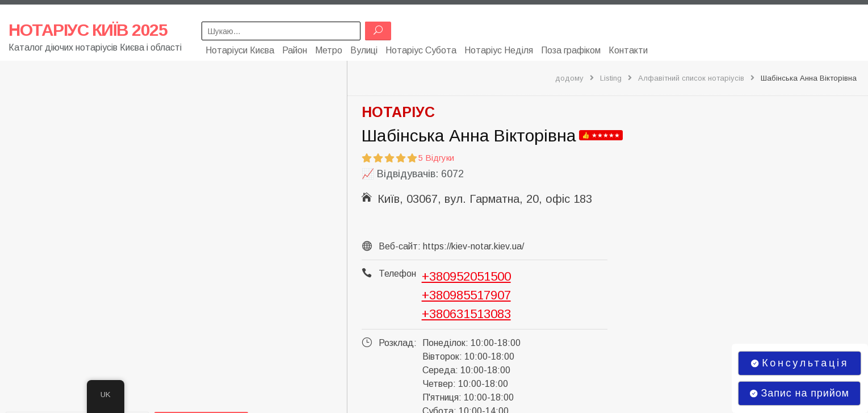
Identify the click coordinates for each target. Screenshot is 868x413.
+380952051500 (466, 276)
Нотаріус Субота (421, 50)
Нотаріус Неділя (499, 50)
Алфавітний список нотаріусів (691, 78)
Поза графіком (571, 50)
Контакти (628, 50)
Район (295, 50)
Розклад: (398, 342)
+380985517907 (466, 295)
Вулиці (364, 50)
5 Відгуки (436, 157)
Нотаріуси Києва (240, 50)
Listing (611, 78)
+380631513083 (466, 313)
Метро (329, 50)
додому (569, 78)
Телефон (397, 273)
